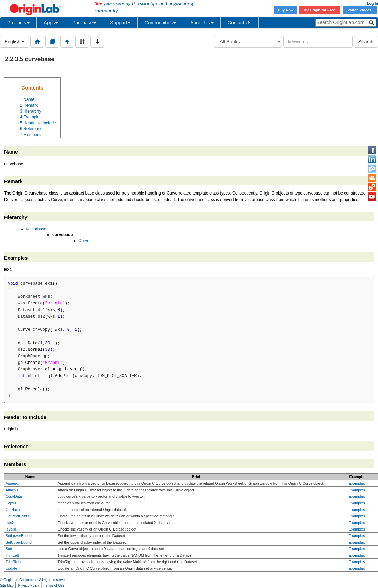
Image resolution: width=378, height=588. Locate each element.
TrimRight (13, 562)
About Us (202, 23)
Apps (51, 23)
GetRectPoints (17, 516)
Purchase (84, 23)
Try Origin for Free (319, 10)
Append (12, 483)
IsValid (11, 529)
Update (11, 568)
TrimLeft (12, 555)
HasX (10, 523)
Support (120, 23)
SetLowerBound (19, 536)
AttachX (12, 490)
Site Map (7, 585)
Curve (84, 241)
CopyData (14, 496)
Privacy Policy (29, 585)
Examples (357, 483)
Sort (9, 549)
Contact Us (240, 23)
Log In (372, 3)
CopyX (11, 503)
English (14, 42)
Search (366, 42)
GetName (13, 510)
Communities (160, 23)
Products (18, 23)
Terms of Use (54, 585)
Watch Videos (360, 10)
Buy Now (286, 10)
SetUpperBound (19, 542)
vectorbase (36, 229)
